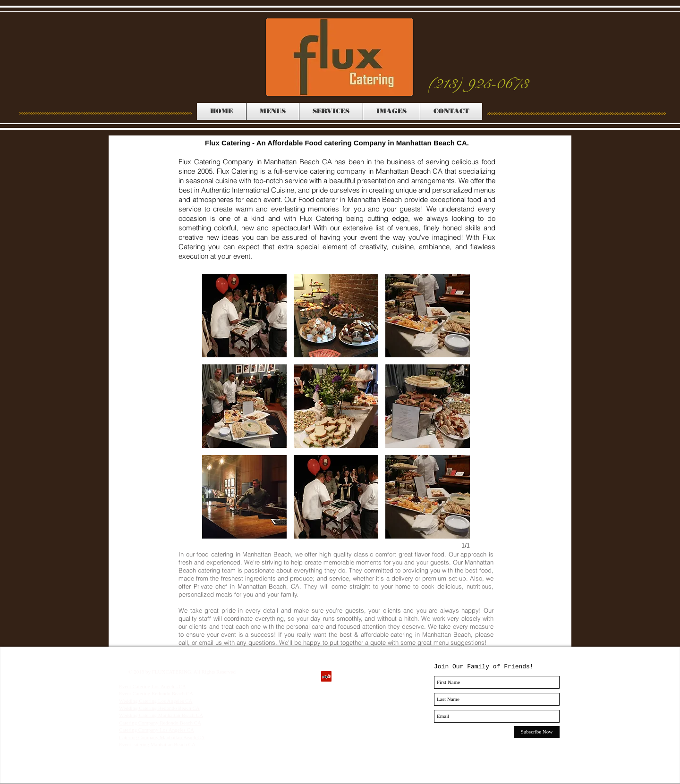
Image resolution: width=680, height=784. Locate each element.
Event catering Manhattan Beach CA (157, 744)
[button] (244, 316)
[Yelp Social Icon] (326, 676)
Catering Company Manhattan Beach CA (162, 737)
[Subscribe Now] (537, 732)
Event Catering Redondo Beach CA (156, 693)
